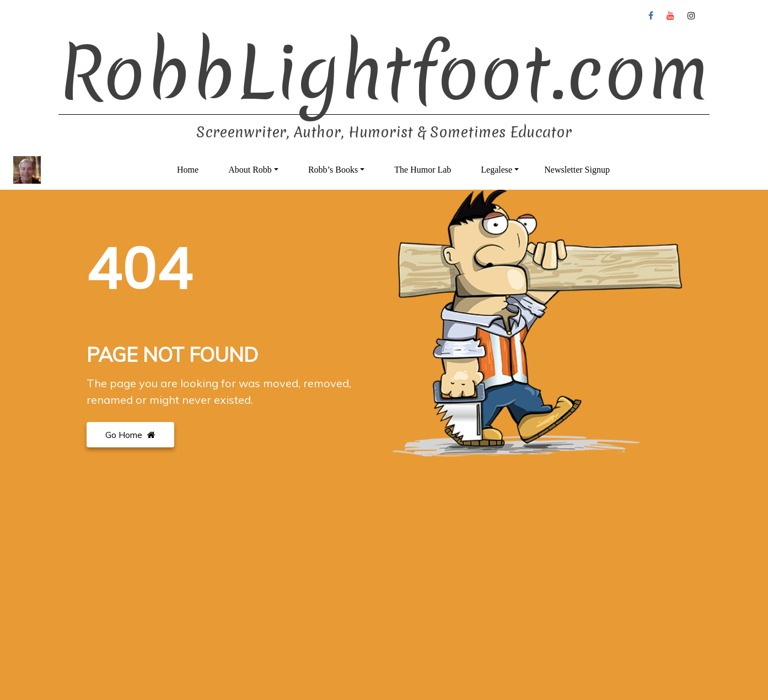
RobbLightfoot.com (384, 73)
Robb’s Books (333, 170)
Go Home (130, 435)
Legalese (496, 170)
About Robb (250, 170)
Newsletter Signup (577, 170)
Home (188, 170)
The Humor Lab (423, 170)
